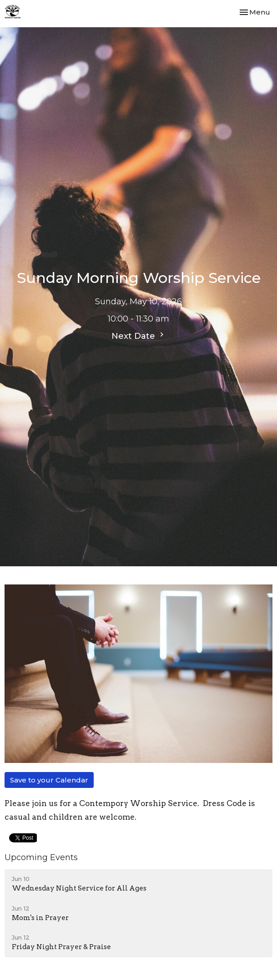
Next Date (139, 336)
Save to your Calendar (49, 780)
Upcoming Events (41, 857)
